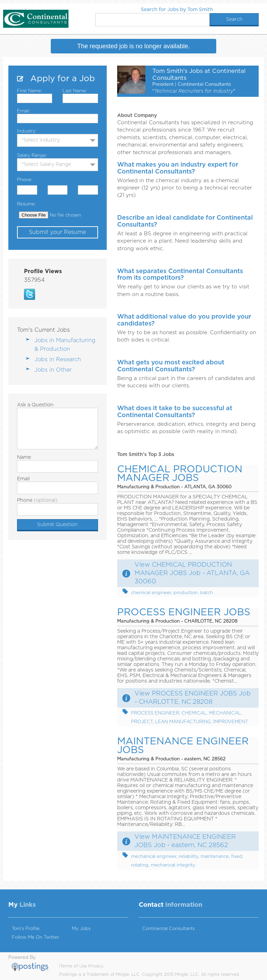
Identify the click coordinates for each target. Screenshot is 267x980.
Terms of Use (74, 966)
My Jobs (81, 929)
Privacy (96, 966)
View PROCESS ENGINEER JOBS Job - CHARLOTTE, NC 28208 (193, 698)
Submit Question (57, 525)
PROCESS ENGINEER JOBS (184, 612)
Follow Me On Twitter (35, 937)
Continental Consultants (168, 929)
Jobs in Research (58, 360)
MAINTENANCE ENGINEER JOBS (183, 746)
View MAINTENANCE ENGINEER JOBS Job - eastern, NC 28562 (185, 841)
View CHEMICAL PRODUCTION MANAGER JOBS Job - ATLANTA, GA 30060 (192, 573)
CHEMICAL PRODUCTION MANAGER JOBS (180, 474)
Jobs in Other (53, 370)
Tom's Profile (26, 929)
